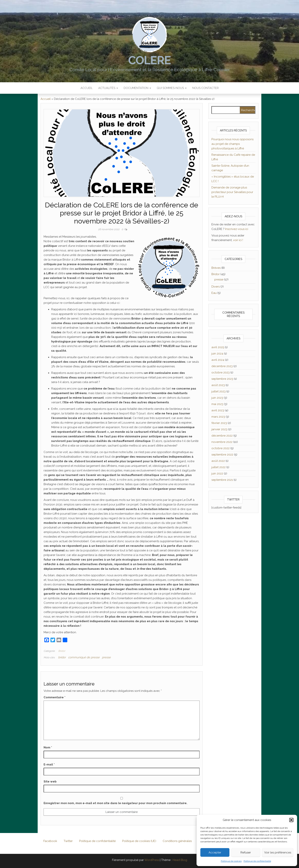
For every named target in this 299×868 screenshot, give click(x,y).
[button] (291, 820)
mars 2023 (218, 417)
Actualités (108, 88)
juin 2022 (217, 474)
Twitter (68, 841)
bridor (62, 657)
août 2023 (218, 385)
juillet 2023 (219, 391)
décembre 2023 (222, 366)
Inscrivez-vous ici (237, 229)
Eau (214, 293)
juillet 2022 (219, 467)
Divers (216, 287)
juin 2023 (217, 398)
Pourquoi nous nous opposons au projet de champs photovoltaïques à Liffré (232, 144)
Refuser (246, 853)
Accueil (87, 88)
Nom (48, 747)
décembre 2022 (222, 436)
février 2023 (219, 423)
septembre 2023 (222, 379)
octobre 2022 (221, 448)
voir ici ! (238, 240)
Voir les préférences (278, 853)
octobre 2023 (221, 372)
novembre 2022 (222, 442)
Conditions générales (177, 841)
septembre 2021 (222, 480)
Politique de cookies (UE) (139, 841)
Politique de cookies (231, 861)
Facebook (50, 841)
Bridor (62, 651)
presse (106, 657)
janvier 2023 (219, 429)
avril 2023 (218, 410)
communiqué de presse (84, 657)
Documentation (137, 88)
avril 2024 (218, 360)
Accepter (215, 853)
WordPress (152, 860)
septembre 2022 (222, 455)
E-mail (49, 764)
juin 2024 (217, 354)
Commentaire (54, 697)
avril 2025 (218, 347)
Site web (50, 782)
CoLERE (149, 60)
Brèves (216, 268)
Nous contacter (206, 88)
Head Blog (180, 860)
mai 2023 (217, 404)
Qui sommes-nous (172, 88)
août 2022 (218, 461)
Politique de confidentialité (257, 861)
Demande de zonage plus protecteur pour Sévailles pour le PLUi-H (232, 192)
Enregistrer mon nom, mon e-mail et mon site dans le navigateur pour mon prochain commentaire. (115, 803)
